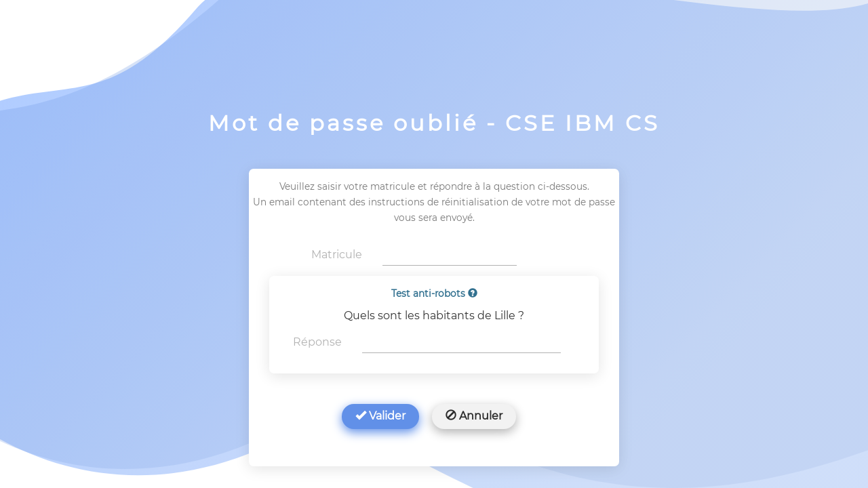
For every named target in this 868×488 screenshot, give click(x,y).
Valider (380, 416)
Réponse (317, 342)
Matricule (337, 255)
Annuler (474, 416)
